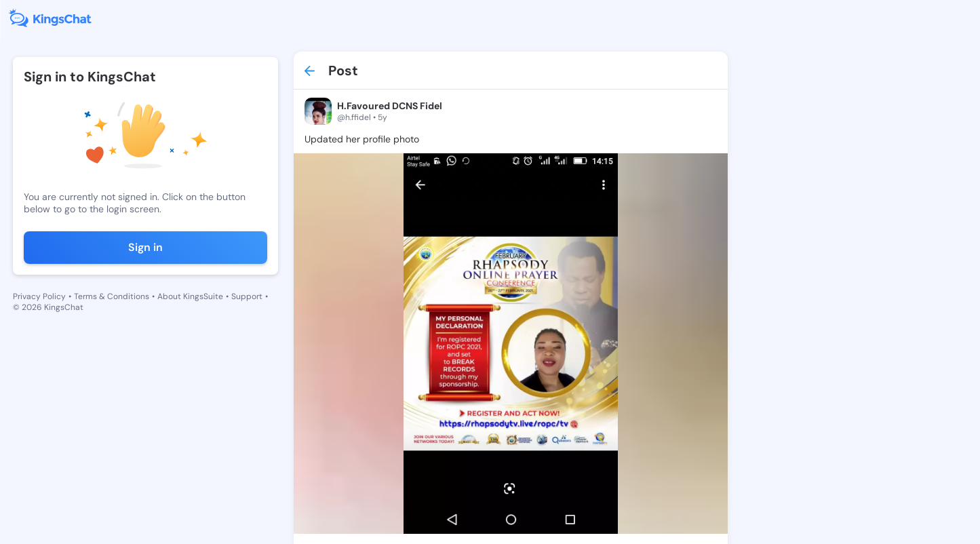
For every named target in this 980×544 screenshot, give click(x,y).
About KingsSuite (190, 296)
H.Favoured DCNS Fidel (390, 106)
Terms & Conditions (112, 296)
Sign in (145, 247)
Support (247, 296)
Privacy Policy (39, 296)
